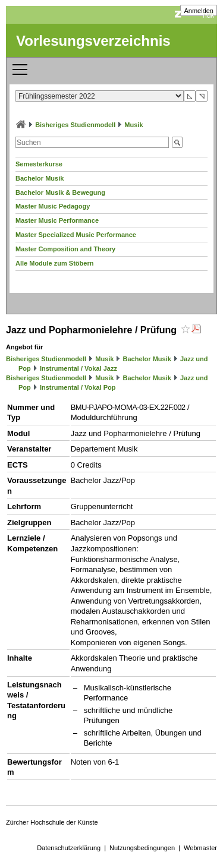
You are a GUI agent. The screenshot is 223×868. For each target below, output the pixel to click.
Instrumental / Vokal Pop (78, 387)
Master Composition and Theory (65, 249)
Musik (134, 125)
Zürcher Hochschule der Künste (52, 822)
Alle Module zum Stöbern (54, 263)
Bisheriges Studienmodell (75, 125)
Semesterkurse (39, 164)
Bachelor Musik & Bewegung (60, 192)
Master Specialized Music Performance (76, 235)
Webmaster (200, 848)
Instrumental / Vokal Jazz (78, 368)
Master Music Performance (57, 220)
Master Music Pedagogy (53, 206)
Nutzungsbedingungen (142, 848)
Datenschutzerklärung (69, 848)
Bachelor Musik (40, 178)
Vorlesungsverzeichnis (93, 41)
